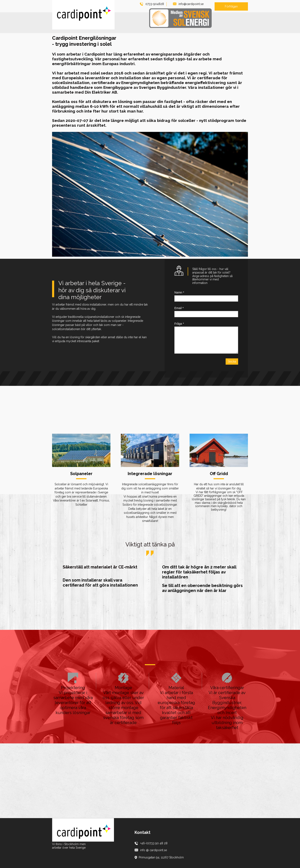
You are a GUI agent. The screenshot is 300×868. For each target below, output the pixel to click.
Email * (179, 308)
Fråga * (179, 324)
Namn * (179, 292)
